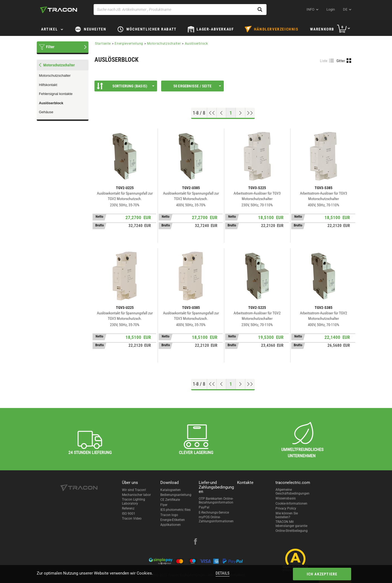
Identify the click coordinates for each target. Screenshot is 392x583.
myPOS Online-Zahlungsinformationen (216, 519)
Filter (50, 47)
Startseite (103, 44)
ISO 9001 (129, 514)
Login (331, 9)
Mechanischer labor (136, 495)
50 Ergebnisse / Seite (197, 86)
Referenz (128, 508)
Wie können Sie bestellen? (287, 515)
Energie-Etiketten (173, 520)
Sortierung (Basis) (125, 86)
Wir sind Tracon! (134, 490)
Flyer (164, 505)
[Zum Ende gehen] (250, 113)
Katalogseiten (171, 490)
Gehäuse (46, 112)
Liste (324, 61)
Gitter (341, 61)
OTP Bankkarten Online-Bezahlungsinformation (216, 501)
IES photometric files (175, 510)
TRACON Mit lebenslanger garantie (291, 524)
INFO (310, 9)
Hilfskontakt (48, 85)
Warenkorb (322, 29)
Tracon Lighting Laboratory (134, 501)
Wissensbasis (286, 498)
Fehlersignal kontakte (56, 94)
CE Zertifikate (170, 500)
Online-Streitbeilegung (292, 531)
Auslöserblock (51, 103)
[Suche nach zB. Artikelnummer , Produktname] (180, 10)
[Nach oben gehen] (212, 113)
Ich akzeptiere (322, 574)
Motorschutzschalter (55, 76)
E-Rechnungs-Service (214, 513)
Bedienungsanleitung (176, 495)
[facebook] (195, 542)
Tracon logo (169, 515)
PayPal (204, 507)
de (345, 9)
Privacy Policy (286, 508)
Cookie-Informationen (291, 504)
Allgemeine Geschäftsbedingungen (293, 492)
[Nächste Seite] (241, 113)
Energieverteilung (129, 44)
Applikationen (171, 525)
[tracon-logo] (59, 10)
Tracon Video (132, 518)
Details (223, 573)
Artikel (49, 29)
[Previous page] (221, 113)
